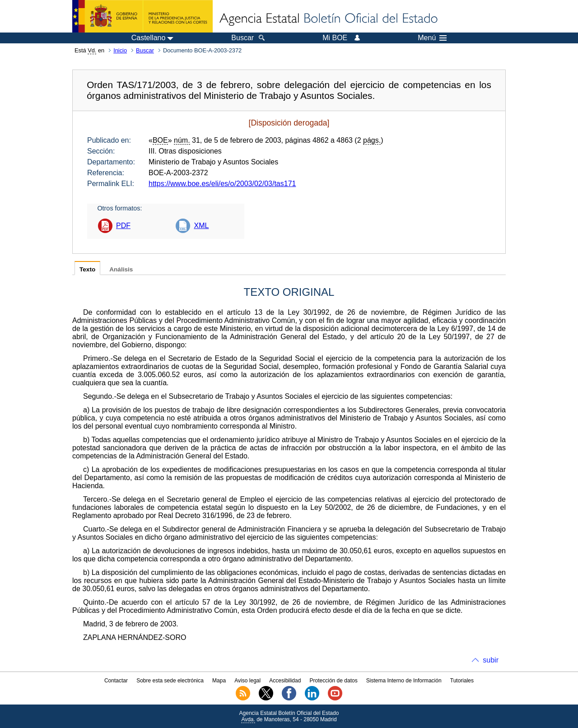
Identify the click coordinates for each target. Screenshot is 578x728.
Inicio (120, 50)
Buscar (145, 50)
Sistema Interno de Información (404, 681)
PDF (123, 226)
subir (491, 660)
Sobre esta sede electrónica (170, 681)
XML (201, 226)
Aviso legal (247, 681)
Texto (87, 269)
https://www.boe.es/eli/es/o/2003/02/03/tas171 (222, 184)
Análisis (121, 269)
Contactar (116, 681)
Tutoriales (462, 681)
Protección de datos (334, 681)
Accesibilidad (285, 681)
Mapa (219, 681)
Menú (432, 38)
